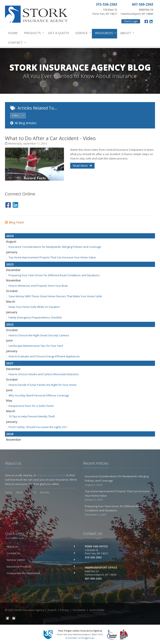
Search (52, 610)
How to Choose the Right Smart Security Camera (39, 335)
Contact (16, 42)
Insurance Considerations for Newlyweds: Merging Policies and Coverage (55, 247)
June (9, 340)
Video (16, 115)
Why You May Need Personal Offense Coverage (39, 395)
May (9, 400)
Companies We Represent (41, 573)
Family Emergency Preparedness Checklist (35, 317)
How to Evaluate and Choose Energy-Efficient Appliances (44, 356)
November (14, 280)
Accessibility (97, 610)
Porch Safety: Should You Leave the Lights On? (38, 427)
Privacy (65, 610)
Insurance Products (41, 566)
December (13, 270)
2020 (10, 434)
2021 (10, 363)
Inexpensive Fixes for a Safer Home (31, 406)
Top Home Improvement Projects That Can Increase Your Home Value (52, 257)
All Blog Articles (23, 123)
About (126, 33)
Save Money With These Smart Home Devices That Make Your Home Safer (55, 296)
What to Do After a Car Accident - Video (50, 138)
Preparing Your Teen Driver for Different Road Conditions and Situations (54, 275)
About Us (41, 547)
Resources (105, 33)
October (12, 291)
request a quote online (51, 475)
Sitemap (45, 492)
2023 (10, 264)
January (12, 252)
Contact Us (41, 553)
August (11, 241)
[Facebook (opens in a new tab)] (146, 21)
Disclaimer (79, 610)
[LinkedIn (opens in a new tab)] (151, 21)
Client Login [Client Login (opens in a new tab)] (131, 21)
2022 (10, 324)
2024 (10, 236)
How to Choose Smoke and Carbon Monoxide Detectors (44, 374)
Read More (82, 166)
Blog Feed (14, 222)
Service (82, 33)
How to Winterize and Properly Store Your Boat (38, 286)
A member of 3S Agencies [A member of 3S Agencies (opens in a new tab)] (80, 638)
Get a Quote (59, 33)
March (11, 302)
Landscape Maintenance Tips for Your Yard (36, 346)
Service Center (41, 560)
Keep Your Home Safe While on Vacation (34, 307)
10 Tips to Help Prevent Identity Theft (32, 416)
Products (33, 33)
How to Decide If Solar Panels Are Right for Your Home (42, 385)
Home (13, 33)
